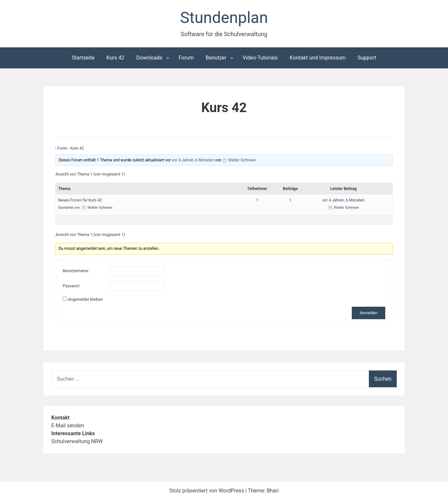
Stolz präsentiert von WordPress (207, 491)
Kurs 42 (115, 58)
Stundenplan (224, 18)
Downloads (149, 58)
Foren (62, 148)
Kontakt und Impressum (318, 58)
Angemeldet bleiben (85, 299)
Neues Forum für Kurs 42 (80, 200)
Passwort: (71, 286)
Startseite (83, 58)
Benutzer (216, 58)
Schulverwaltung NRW (77, 441)
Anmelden (369, 313)
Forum (186, 58)
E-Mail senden (68, 426)
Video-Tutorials (260, 58)
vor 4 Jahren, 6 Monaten (193, 160)
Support (367, 58)
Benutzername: (76, 271)
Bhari (273, 491)
